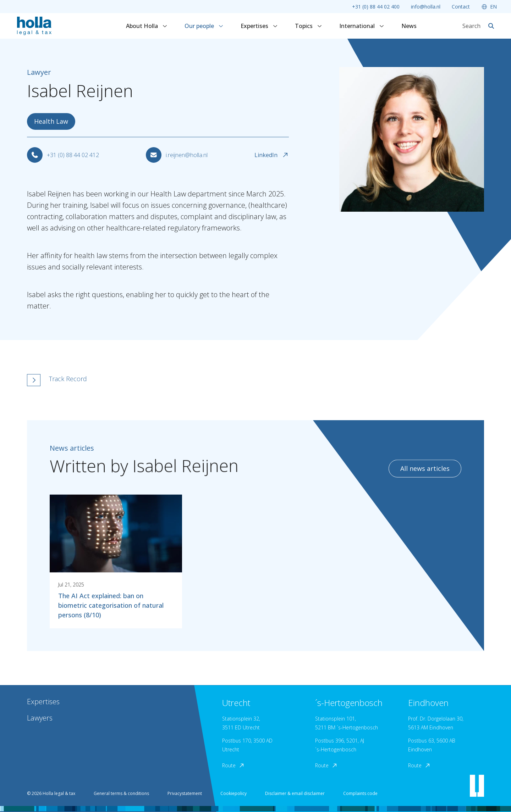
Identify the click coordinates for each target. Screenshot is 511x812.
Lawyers (40, 718)
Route (233, 765)
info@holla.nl (426, 7)
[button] (187, 380)
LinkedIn (272, 155)
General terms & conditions (121, 793)
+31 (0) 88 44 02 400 (376, 7)
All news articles (425, 473)
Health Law (51, 121)
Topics (309, 26)
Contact (461, 7)
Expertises (259, 26)
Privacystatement (185, 793)
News (409, 26)
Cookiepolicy (233, 793)
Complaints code (360, 793)
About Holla (147, 26)
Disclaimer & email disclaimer (295, 793)
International (362, 26)
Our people (204, 26)
